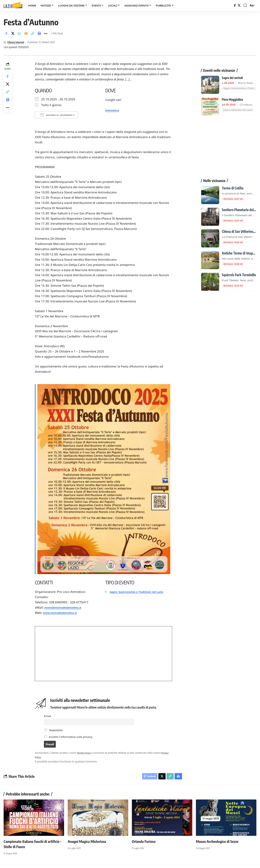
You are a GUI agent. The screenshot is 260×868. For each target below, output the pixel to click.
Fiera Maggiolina (232, 92)
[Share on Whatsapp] (19, 33)
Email (48, 716)
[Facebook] (235, 6)
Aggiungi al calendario (57, 115)
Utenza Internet (16, 42)
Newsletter (54, 732)
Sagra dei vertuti (232, 70)
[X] (239, 6)
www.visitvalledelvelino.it (63, 613)
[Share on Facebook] (6, 33)
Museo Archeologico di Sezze (217, 845)
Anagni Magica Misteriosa (87, 845)
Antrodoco (114, 110)
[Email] (26, 33)
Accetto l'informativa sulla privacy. (71, 738)
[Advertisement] (229, 142)
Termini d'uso (85, 755)
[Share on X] (13, 33)
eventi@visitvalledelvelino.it (66, 607)
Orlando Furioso (144, 845)
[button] (245, 5)
